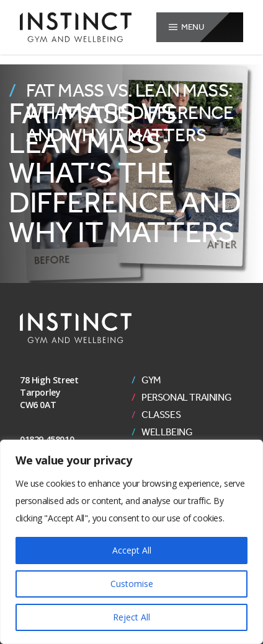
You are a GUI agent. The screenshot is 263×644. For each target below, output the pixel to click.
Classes (161, 415)
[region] (131, 542)
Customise (132, 584)
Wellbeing (167, 432)
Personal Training (186, 398)
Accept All (132, 550)
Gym (151, 380)
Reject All (131, 617)
